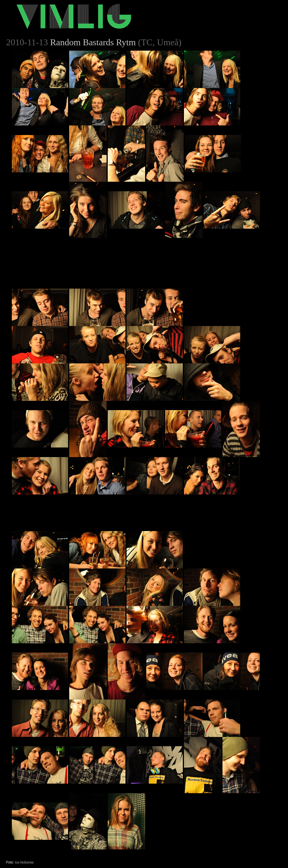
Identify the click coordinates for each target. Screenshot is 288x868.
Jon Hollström (24, 862)
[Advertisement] (226, 273)
